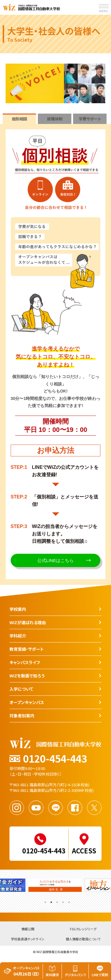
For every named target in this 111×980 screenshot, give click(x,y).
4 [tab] (62, 900)
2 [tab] (51, 900)
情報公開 (28, 929)
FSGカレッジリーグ (83, 929)
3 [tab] (57, 900)
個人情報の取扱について (83, 939)
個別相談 (20, 119)
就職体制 (55, 119)
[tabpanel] (56, 887)
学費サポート (90, 119)
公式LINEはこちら (55, 560)
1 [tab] (45, 900)
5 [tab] (68, 900)
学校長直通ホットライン (28, 939)
